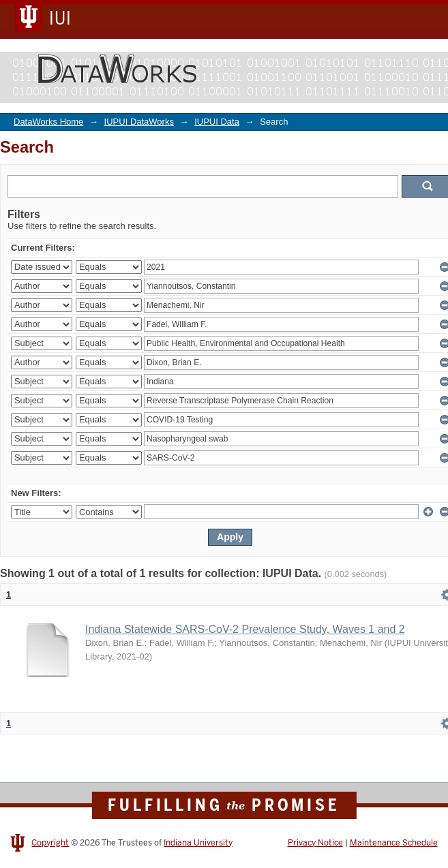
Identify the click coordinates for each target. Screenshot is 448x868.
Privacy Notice (315, 843)
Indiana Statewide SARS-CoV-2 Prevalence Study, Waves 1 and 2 (245, 629)
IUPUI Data (217, 122)
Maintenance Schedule (394, 843)
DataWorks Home (48, 122)
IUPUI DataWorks (139, 122)
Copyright (50, 843)
